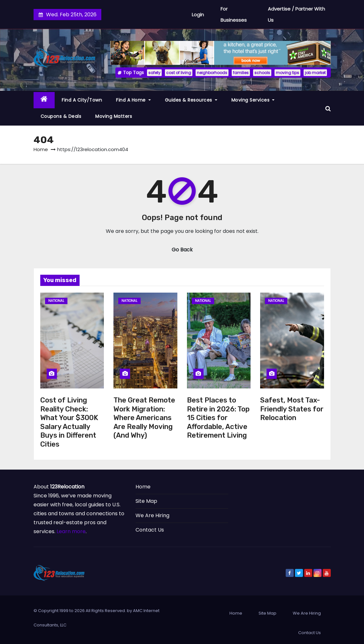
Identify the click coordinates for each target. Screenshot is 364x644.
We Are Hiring (152, 515)
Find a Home (133, 100)
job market (315, 73)
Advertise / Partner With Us (296, 14)
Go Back (182, 250)
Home (41, 149)
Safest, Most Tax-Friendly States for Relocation (292, 409)
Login (198, 15)
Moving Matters (114, 116)
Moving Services (253, 100)
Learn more (71, 531)
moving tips (287, 73)
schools (262, 73)
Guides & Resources (191, 100)
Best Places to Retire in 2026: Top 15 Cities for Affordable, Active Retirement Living (218, 418)
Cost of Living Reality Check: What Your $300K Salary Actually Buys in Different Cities (69, 422)
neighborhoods (212, 73)
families (241, 73)
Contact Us (150, 530)
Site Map (146, 501)
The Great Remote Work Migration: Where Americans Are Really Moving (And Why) (144, 418)
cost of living (179, 73)
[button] (328, 108)
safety (154, 73)
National (56, 301)
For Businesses (234, 14)
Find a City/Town (82, 100)
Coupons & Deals (61, 116)
